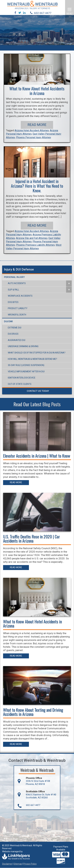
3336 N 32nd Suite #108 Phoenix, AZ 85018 (38, 783)
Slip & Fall (13, 290)
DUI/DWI (8, 322)
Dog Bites (13, 302)
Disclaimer (7, 864)
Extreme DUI (15, 328)
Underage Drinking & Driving (23, 346)
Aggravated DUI (17, 340)
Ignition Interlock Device (22, 378)
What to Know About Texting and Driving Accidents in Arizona (33, 712)
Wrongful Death (17, 315)
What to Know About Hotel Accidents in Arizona (37, 91)
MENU (70, 14)
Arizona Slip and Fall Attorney (32, 238)
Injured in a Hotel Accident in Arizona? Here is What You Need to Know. (37, 186)
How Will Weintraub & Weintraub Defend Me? (32, 359)
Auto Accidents (17, 283)
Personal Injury (14, 277)
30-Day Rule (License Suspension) (26, 365)
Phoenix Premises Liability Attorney (35, 245)
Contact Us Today (38, 391)
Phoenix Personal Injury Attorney (34, 138)
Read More (37, 125)
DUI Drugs (13, 334)
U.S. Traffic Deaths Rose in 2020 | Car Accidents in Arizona (31, 539)
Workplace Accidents (20, 296)
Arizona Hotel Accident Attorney (32, 131)
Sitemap (18, 864)
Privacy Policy (30, 864)
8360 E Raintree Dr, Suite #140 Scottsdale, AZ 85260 (41, 796)
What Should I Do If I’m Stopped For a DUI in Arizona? (37, 353)
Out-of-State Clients (20, 384)
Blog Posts (52, 404)
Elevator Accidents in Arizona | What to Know (37, 456)
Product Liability (18, 308)
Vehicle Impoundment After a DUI (26, 372)
